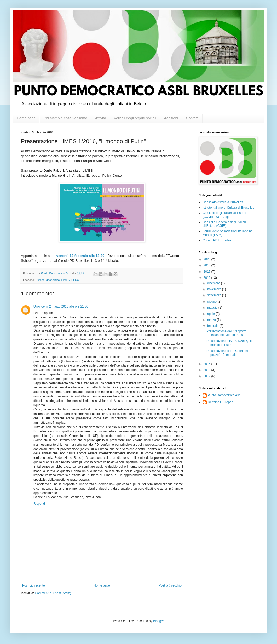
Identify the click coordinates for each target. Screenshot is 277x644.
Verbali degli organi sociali (135, 118)
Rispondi (40, 504)
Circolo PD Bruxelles (217, 240)
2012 (207, 376)
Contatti (192, 118)
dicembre (214, 283)
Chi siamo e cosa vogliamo (65, 118)
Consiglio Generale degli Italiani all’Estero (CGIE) (225, 224)
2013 (207, 370)
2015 (207, 364)
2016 (207, 278)
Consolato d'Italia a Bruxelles (223, 202)
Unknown (41, 306)
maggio (213, 308)
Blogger (158, 621)
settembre (215, 295)
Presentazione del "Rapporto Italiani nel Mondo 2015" (226, 333)
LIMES (65, 280)
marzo (212, 320)
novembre (215, 289)
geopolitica (53, 280)
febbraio (213, 326)
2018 (207, 265)
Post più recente (34, 585)
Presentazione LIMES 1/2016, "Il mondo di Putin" (229, 343)
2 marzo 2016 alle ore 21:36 (69, 306)
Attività (101, 118)
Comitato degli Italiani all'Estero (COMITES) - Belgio (224, 215)
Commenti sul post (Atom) (53, 593)
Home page (26, 118)
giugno (212, 301)
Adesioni (171, 118)
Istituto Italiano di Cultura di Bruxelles (228, 208)
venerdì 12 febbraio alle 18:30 (80, 256)
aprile (212, 314)
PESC (75, 280)
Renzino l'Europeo (221, 402)
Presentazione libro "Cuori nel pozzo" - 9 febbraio (227, 353)
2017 (207, 272)
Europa (40, 280)
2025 (207, 259)
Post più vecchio (170, 585)
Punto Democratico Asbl (224, 395)
